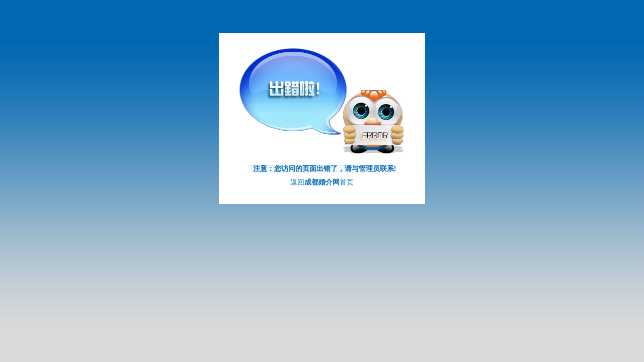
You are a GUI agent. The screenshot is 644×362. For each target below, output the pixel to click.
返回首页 (322, 182)
